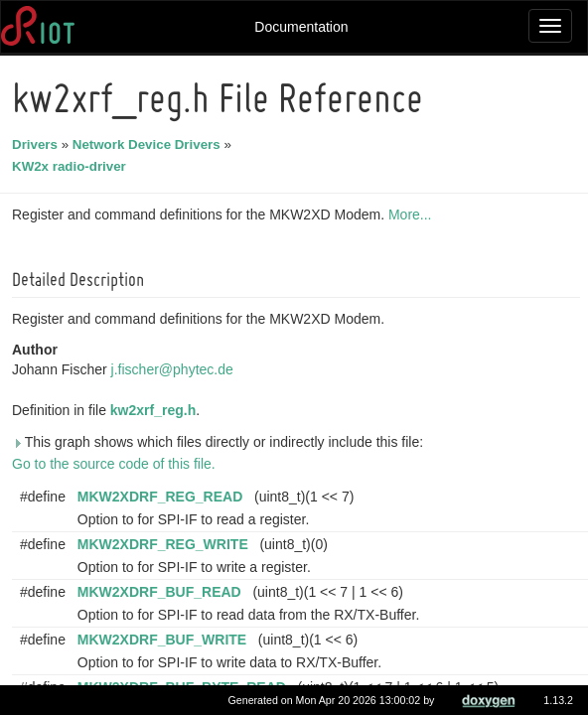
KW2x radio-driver (72, 166)
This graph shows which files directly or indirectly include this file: (220, 442)
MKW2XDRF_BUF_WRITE (165, 640)
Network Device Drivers (149, 144)
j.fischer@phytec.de (175, 369)
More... (413, 214)
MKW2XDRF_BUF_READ (162, 592)
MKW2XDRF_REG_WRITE (166, 544)
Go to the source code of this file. (117, 464)
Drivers (38, 144)
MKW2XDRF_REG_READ (163, 497)
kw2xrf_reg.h (156, 410)
